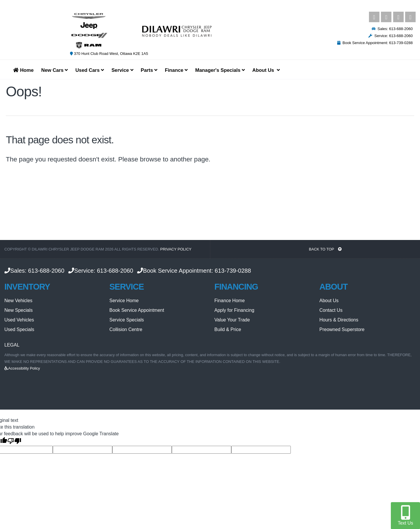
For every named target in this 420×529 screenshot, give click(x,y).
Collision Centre (126, 329)
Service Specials (127, 320)
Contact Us (331, 310)
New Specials (19, 310)
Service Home (124, 301)
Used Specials (19, 329)
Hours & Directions (339, 320)
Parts (149, 70)
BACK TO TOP (325, 249)
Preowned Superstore (342, 329)
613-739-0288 (233, 271)
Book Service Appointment (137, 310)
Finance (176, 70)
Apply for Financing (234, 310)
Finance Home (230, 301)
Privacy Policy (176, 249)
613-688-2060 (46, 271)
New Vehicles (18, 301)
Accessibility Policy (22, 368)
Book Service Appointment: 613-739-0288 (375, 43)
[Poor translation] (14, 441)
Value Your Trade (232, 320)
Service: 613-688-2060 (391, 36)
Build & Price (228, 329)
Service (122, 70)
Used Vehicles (19, 320)
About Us (329, 301)
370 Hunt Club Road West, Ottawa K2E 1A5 (109, 54)
